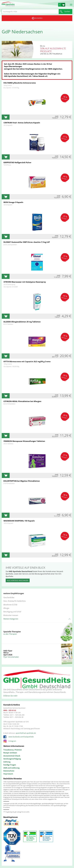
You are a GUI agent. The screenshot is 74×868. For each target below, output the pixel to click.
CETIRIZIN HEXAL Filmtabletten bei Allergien (22, 401)
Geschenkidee (9, 597)
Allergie (6, 608)
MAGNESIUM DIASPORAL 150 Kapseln (19, 521)
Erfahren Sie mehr (10, 696)
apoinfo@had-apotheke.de (26, 733)
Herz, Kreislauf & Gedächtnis (15, 601)
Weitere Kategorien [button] (11, 619)
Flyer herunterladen (11, 657)
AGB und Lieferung (11, 768)
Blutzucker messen (11, 615)
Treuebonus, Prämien (13, 750)
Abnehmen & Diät (10, 605)
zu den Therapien (10, 634)
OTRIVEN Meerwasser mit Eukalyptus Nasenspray (25, 282)
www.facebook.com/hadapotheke (19, 737)
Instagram (10, 741)
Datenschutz (9, 771)
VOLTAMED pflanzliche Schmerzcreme (20, 83)
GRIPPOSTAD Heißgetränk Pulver (17, 162)
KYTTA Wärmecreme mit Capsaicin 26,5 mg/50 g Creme (27, 361)
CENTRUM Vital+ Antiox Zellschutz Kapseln (22, 123)
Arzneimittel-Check (12, 756)
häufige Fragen (10, 765)
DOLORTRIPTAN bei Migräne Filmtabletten (22, 481)
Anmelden (37, 18)
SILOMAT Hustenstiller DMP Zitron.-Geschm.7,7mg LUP (27, 242)
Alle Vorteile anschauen (18, 580)
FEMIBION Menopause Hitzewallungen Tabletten (24, 441)
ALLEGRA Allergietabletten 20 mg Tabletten (22, 322)
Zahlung (7, 762)
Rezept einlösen (10, 753)
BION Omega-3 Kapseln (13, 202)
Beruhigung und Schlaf (12, 612)
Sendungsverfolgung (12, 759)
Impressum (8, 774)
